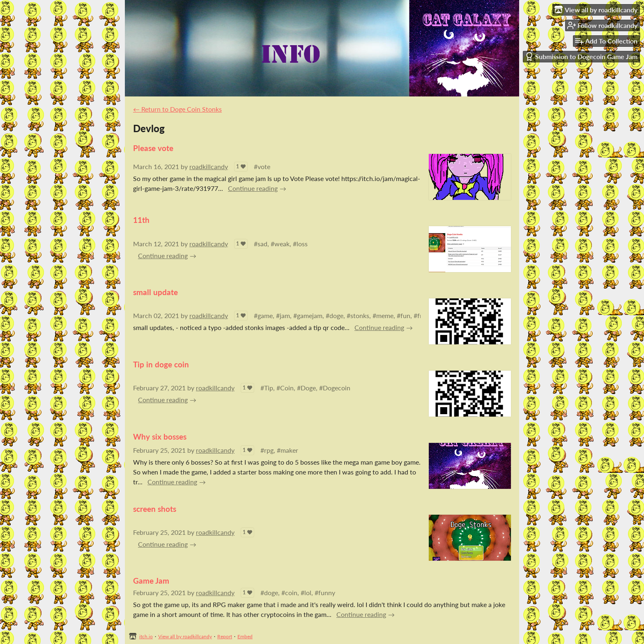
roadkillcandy (209, 166)
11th (141, 220)
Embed (245, 636)
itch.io (146, 636)
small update (155, 292)
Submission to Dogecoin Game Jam (581, 56)
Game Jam (151, 581)
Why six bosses (160, 437)
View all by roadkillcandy (185, 636)
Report (225, 636)
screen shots (155, 509)
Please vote (153, 148)
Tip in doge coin (161, 364)
